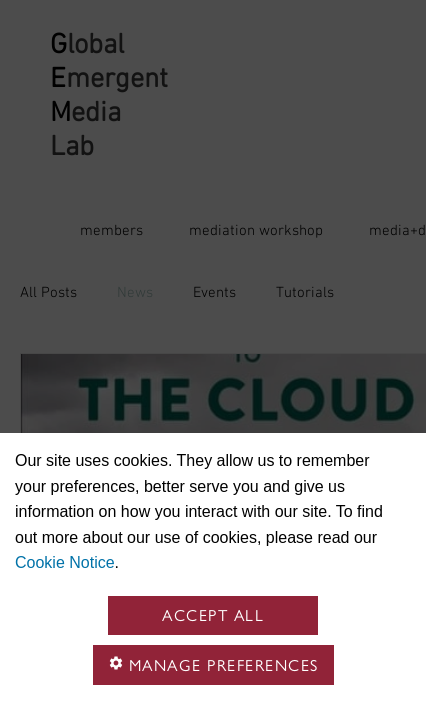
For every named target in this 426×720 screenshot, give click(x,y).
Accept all (213, 615)
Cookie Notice (65, 562)
